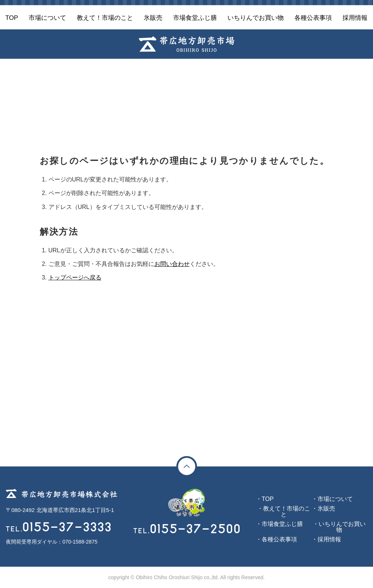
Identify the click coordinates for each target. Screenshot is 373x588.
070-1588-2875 (80, 542)
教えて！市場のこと (287, 511)
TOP (268, 499)
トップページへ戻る (75, 277)
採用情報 (329, 539)
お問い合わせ (172, 264)
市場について (335, 499)
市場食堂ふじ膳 (282, 524)
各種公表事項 (279, 539)
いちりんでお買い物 (342, 527)
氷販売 (326, 508)
